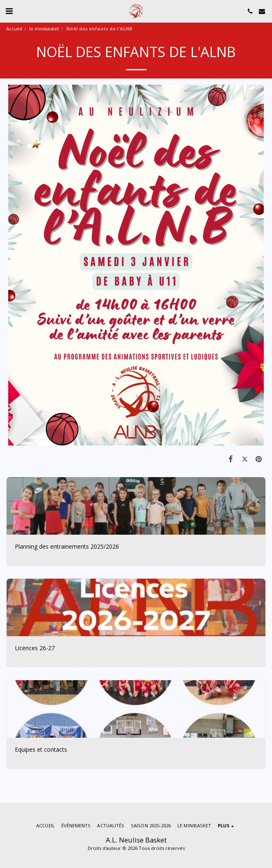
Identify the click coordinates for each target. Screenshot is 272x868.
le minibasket (44, 29)
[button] (9, 11)
